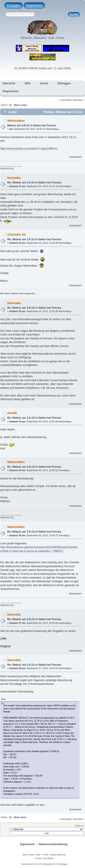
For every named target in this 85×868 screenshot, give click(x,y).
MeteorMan (16, 121)
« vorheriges (65, 100)
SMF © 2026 (42, 855)
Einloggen (14, 5)
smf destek (48, 858)
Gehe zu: (79, 826)
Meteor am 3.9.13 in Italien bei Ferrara (32, 125)
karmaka (14, 178)
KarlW (12, 413)
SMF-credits (28, 855)
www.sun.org (7, 168)
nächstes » (79, 100)
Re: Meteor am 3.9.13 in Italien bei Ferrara (34, 183)
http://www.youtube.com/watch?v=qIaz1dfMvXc (29, 149)
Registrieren (34, 5)
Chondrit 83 (17, 234)
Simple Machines (58, 855)
